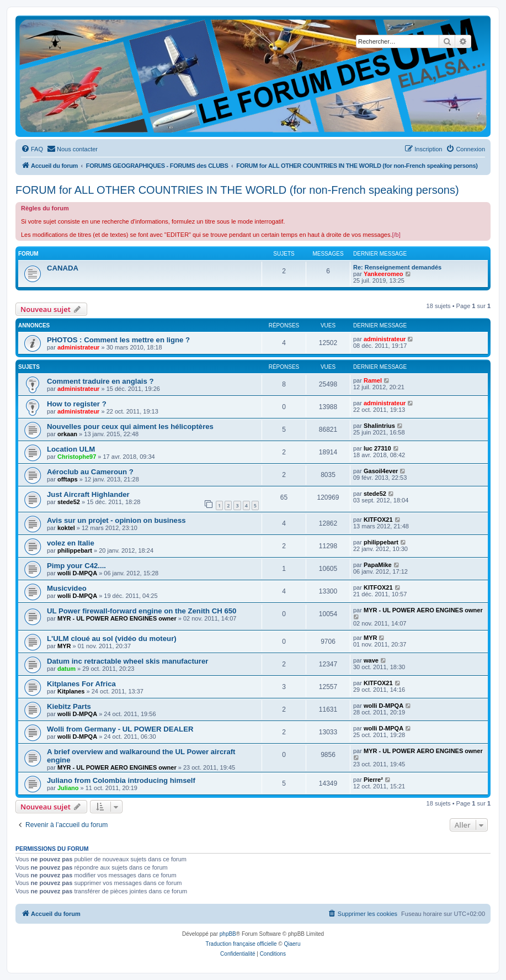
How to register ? (77, 404)
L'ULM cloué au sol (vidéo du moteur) (112, 639)
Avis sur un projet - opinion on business (116, 520)
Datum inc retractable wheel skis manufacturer (127, 661)
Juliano (68, 788)
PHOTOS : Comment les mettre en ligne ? (118, 340)
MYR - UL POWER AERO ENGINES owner (117, 618)
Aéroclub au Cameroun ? (90, 472)
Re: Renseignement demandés (397, 267)
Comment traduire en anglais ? (100, 381)
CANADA (63, 268)
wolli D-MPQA (77, 573)
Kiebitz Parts (69, 706)
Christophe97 (77, 457)
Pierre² (373, 780)
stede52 (69, 502)
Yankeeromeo (384, 274)
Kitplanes (71, 691)
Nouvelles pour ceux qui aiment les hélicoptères (130, 427)
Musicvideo (67, 588)
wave (371, 660)
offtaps (68, 479)
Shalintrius (379, 426)
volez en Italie (71, 543)
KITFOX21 (378, 520)
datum (66, 669)
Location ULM (71, 449)
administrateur (78, 347)
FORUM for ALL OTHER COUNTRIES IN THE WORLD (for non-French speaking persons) (237, 190)
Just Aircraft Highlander (88, 494)
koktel (66, 528)
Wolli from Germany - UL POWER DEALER (120, 729)
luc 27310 (377, 448)
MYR (64, 646)
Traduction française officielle (241, 944)
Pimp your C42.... (76, 566)
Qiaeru (292, 944)
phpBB (228, 934)
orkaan (67, 434)
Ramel (373, 380)
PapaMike (378, 565)
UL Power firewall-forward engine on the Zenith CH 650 (142, 611)
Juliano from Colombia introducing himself (121, 780)
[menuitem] (32, 149)
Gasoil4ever (381, 471)
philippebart (75, 550)
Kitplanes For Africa (81, 684)
